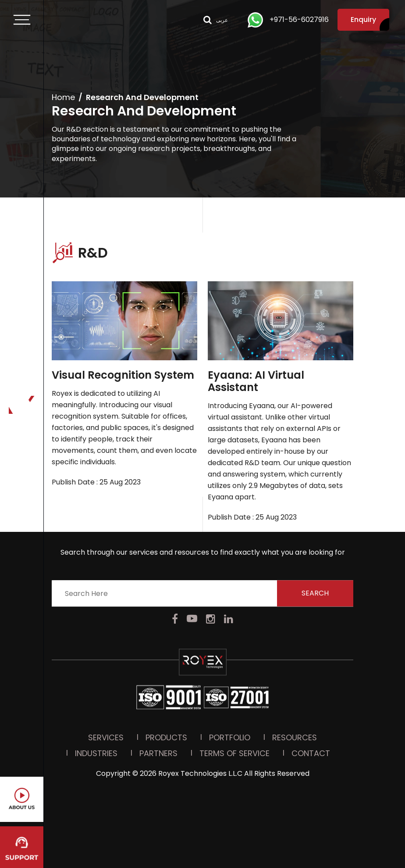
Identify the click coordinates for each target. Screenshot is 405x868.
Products (166, 665)
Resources (295, 665)
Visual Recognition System (123, 375)
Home (63, 97)
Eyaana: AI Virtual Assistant (256, 381)
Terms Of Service (234, 681)
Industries (96, 681)
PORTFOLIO (230, 665)
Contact (311, 681)
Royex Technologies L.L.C (200, 701)
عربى (222, 20)
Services (106, 665)
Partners (158, 681)
